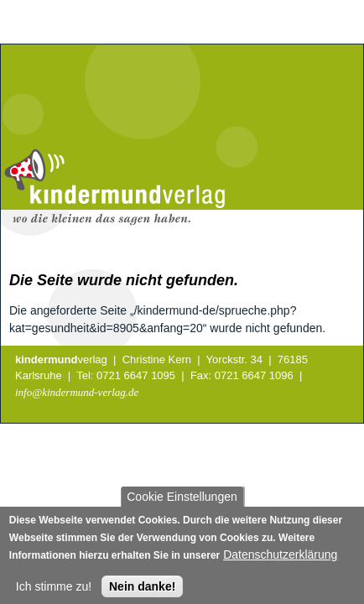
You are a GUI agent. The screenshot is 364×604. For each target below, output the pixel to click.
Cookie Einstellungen (182, 501)
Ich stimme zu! (54, 591)
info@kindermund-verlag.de (77, 392)
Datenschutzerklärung (280, 559)
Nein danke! (142, 591)
